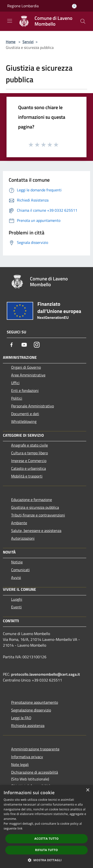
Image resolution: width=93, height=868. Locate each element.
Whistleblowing (24, 421)
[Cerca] (83, 21)
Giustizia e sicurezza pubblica (35, 507)
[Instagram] (37, 345)
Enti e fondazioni (25, 390)
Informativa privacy (27, 757)
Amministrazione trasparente (35, 749)
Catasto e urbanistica (29, 468)
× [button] (88, 790)
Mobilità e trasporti (27, 476)
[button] (47, 860)
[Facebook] (12, 345)
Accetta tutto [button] (46, 839)
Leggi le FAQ (21, 718)
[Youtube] (24, 345)
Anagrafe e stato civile (29, 445)
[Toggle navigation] (10, 21)
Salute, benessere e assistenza (36, 531)
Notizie (17, 562)
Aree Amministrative (28, 375)
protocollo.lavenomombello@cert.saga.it (46, 674)
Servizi (28, 42)
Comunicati (20, 570)
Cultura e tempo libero (29, 453)
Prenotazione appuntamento (35, 702)
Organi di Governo (26, 367)
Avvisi (16, 577)
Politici (17, 398)
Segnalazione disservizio (31, 710)
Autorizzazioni (23, 538)
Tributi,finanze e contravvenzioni (38, 515)
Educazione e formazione (32, 500)
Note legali (20, 764)
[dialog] (46, 827)
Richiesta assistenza (28, 726)
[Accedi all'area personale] (74, 6)
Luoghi (17, 599)
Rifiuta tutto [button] (46, 850)
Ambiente (19, 523)
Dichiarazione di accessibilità (35, 772)
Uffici (15, 383)
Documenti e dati (25, 414)
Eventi (16, 607)
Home (11, 42)
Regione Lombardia (23, 6)
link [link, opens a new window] (20, 828)
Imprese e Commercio (29, 461)
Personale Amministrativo (32, 406)
